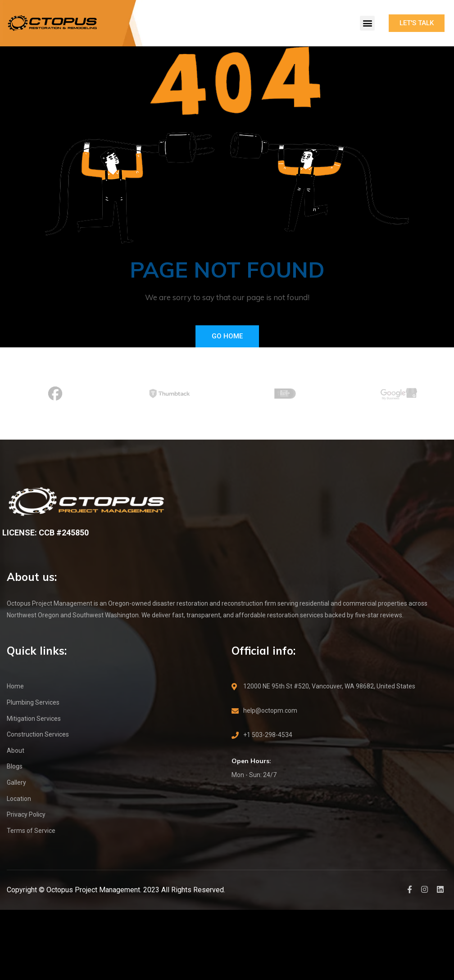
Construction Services (38, 734)
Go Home (227, 336)
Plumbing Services (33, 702)
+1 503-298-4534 (268, 735)
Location (19, 799)
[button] (367, 23)
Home (15, 686)
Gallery (16, 782)
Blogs (15, 766)
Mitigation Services (34, 719)
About (16, 751)
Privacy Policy (26, 814)
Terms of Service (31, 831)
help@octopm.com (270, 710)
